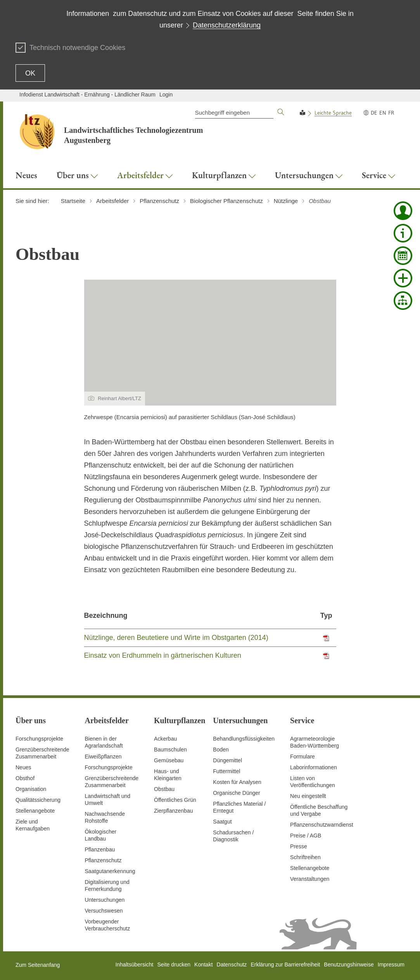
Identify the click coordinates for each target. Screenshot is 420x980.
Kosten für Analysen (237, 782)
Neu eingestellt (308, 796)
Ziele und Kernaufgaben (33, 825)
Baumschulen (170, 750)
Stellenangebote (35, 811)
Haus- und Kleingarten (168, 775)
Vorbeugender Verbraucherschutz (108, 925)
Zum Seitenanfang (38, 965)
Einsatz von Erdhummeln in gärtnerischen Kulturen (163, 655)
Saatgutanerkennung (110, 871)
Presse (299, 846)
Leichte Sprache (333, 113)
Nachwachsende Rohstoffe (105, 817)
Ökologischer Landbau (101, 835)
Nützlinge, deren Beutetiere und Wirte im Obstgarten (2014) (176, 638)
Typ (326, 616)
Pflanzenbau (100, 849)
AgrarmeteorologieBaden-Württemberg (315, 742)
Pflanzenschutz (103, 860)
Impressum (391, 965)
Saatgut (222, 822)
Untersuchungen (105, 900)
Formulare (302, 756)
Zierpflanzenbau (173, 811)
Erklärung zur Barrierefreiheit (285, 965)
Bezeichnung (106, 616)
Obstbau (164, 789)
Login (166, 95)
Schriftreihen (305, 857)
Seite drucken (174, 965)
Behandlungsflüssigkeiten (244, 739)
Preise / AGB (306, 836)
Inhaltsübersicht (134, 965)
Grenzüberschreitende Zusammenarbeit (42, 753)
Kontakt (203, 965)
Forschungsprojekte (39, 739)
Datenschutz (232, 965)
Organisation (31, 789)
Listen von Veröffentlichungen (313, 782)
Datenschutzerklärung (227, 25)
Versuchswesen (104, 911)
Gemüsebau (169, 760)
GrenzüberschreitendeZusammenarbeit (112, 782)
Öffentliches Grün (175, 800)
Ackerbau (165, 739)
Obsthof (25, 778)
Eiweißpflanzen (103, 756)
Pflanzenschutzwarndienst (322, 825)
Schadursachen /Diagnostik (233, 836)
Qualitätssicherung (38, 800)
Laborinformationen (314, 767)
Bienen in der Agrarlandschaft (104, 742)
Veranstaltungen (310, 879)
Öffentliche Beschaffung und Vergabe (319, 810)
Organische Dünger (236, 793)
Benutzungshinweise (349, 965)
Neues (23, 767)
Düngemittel (227, 760)
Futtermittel (226, 771)
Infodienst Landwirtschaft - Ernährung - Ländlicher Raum (87, 95)
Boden (221, 750)
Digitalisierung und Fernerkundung (107, 885)
